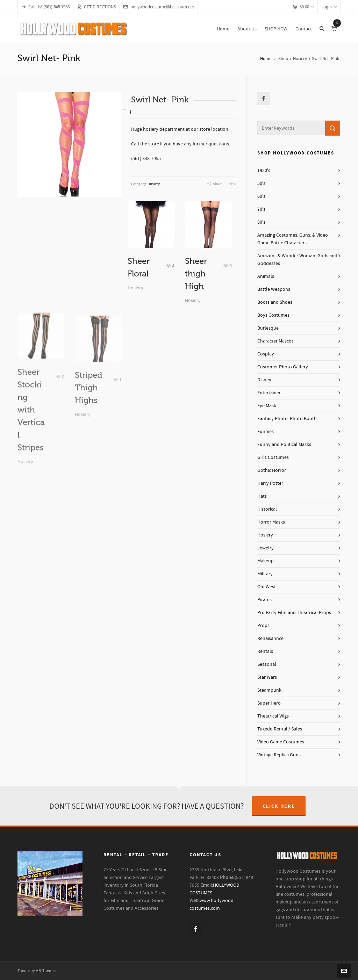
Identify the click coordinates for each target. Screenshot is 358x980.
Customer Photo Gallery (283, 367)
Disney (264, 380)
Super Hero (269, 703)
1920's (264, 171)
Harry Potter (270, 483)
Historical (267, 509)
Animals (266, 276)
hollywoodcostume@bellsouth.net (159, 7)
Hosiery (300, 59)
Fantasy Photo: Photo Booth (287, 419)
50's (261, 183)
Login (329, 7)
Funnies (266, 432)
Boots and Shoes (275, 302)
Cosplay (266, 354)
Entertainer (269, 393)
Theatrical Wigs (273, 716)
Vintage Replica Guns (279, 755)
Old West (267, 587)
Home (266, 59)
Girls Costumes (273, 457)
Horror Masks (271, 522)
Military (265, 574)
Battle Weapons (274, 289)
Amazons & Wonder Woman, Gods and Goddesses (297, 260)
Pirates (264, 600)
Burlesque (268, 328)
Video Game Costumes (281, 742)
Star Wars (267, 677)
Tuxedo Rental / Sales (280, 729)
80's (261, 222)
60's (261, 196)
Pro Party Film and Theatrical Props (294, 613)
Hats (262, 496)
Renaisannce (270, 639)
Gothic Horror (272, 470)
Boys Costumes (273, 315)
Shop (283, 59)
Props (263, 626)
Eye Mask (267, 406)
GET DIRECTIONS (96, 7)
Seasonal (267, 664)
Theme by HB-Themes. (37, 971)
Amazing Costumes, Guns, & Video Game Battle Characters (293, 239)
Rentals (265, 651)
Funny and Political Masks (284, 445)
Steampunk (269, 690)
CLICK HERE (279, 806)
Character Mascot (275, 341)
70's (261, 209)
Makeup (266, 561)
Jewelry (266, 548)
